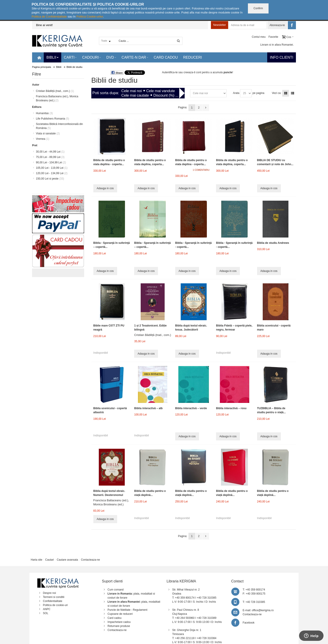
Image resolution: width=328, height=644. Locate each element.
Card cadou (114, 618)
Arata (236, 93)
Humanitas (44, 113)
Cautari (49, 560)
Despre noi (49, 593)
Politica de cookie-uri (55, 605)
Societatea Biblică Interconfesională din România (59, 126)
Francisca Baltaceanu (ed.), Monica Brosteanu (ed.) (57, 98)
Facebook (249, 623)
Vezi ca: (277, 93)
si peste (50, 179)
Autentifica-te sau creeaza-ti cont (182, 72)
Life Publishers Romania (52, 119)
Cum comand (115, 590)
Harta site (36, 560)
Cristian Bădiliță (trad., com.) (153, 335)
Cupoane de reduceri (120, 614)
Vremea (43, 139)
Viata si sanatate (48, 133)
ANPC (47, 609)
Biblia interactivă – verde (191, 408)
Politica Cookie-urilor (90, 17)
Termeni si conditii (54, 597)
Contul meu (259, 37)
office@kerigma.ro (263, 610)
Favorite (273, 37)
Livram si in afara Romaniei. (277, 45)
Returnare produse (119, 626)
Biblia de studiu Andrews (273, 243)
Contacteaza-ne (91, 560)
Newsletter (220, 25)
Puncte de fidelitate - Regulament (127, 610)
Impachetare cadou (119, 622)
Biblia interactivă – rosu (231, 408)
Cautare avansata (67, 560)
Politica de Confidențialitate (49, 17)
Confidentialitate (52, 601)
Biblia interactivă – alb (148, 408)
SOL (46, 613)
